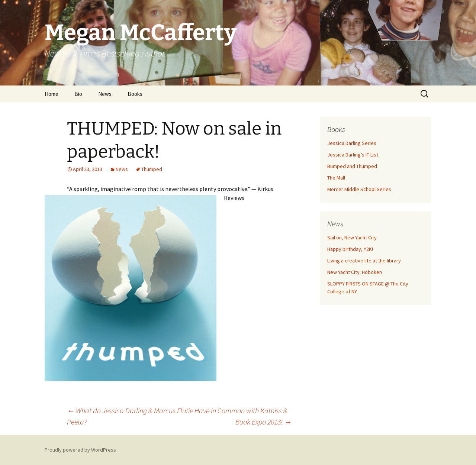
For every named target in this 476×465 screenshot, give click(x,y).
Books (135, 94)
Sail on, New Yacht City (352, 238)
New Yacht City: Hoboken (355, 272)
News (105, 94)
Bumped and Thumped (352, 166)
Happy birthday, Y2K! (350, 249)
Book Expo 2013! (263, 422)
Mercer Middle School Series (359, 189)
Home (52, 94)
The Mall (336, 178)
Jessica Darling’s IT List (353, 155)
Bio (78, 94)
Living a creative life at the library (364, 261)
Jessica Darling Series (352, 143)
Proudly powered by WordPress (80, 450)
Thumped (152, 169)
